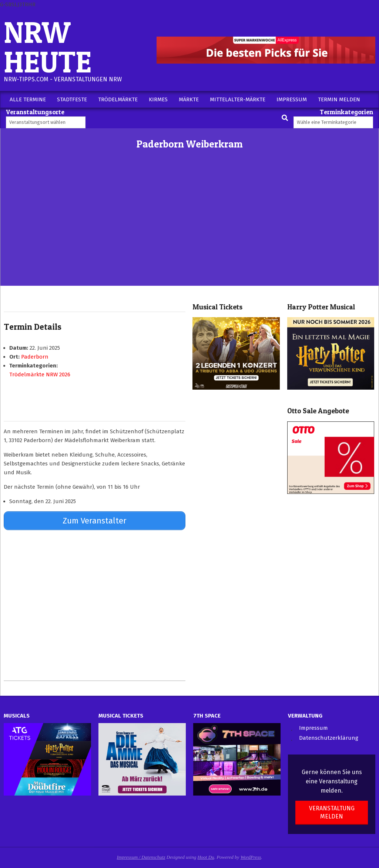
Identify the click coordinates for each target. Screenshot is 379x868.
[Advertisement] (189, 230)
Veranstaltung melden (332, 811)
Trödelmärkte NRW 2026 (40, 374)
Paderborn (35, 357)
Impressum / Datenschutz (141, 856)
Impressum (313, 727)
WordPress (251, 856)
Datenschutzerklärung (329, 737)
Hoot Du (206, 856)
